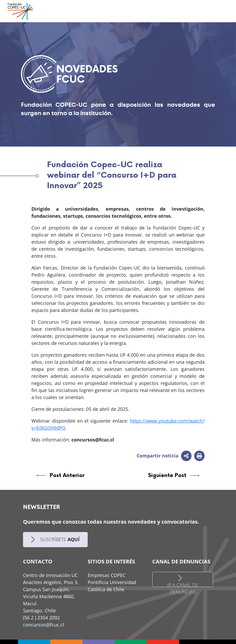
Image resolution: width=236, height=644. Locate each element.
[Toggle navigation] (216, 11)
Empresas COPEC (107, 575)
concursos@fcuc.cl (44, 625)
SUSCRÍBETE (55, 539)
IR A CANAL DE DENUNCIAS (183, 581)
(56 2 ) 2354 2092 (41, 618)
